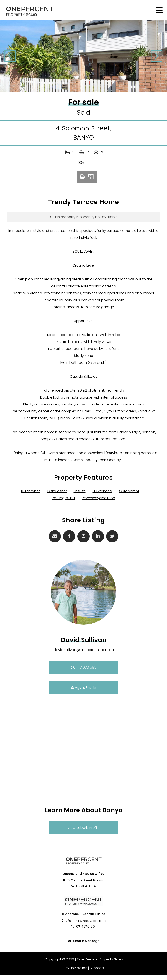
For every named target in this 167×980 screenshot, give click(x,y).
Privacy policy (75, 973)
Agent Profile (84, 693)
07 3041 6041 (84, 891)
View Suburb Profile (83, 833)
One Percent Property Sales (100, 964)
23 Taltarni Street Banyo (83, 885)
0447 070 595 (84, 672)
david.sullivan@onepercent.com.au (84, 655)
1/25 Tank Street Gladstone (84, 926)
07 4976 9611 (84, 931)
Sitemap (97, 973)
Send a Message (83, 946)
